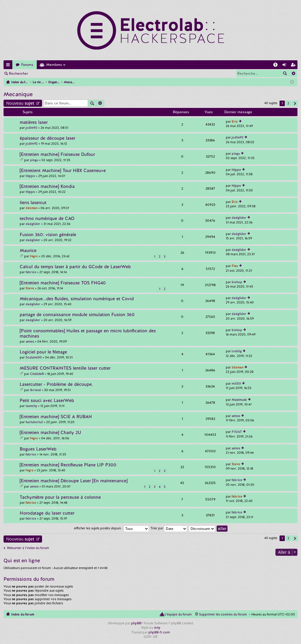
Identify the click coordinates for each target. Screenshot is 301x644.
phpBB (136, 623)
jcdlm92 (31, 128)
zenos (30, 341)
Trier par (169, 528)
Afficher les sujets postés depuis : (111, 528)
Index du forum (23, 614)
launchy (31, 406)
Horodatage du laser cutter (47, 513)
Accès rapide (9, 66)
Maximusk (239, 400)
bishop (237, 282)
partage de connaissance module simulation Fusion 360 (77, 315)
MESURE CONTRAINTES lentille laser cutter (65, 368)
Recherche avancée (293, 74)
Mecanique (18, 94)
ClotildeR (37, 374)
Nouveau (20, 103)
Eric (235, 121)
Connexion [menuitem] (285, 66)
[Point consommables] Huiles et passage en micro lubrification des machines (88, 334)
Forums (27, 65)
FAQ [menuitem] (277, 66)
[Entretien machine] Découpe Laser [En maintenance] (74, 481)
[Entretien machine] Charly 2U (50, 433)
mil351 (236, 383)
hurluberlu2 (34, 422)
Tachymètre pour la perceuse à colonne (60, 497)
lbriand (35, 390)
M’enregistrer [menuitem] (294, 66)
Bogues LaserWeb (38, 449)
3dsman (31, 208)
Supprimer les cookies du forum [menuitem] (223, 614)
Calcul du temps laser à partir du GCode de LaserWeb (75, 267)
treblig (237, 351)
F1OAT (237, 432)
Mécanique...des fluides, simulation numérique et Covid (77, 299)
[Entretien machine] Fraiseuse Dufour (57, 155)
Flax (235, 266)
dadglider (33, 224)
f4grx (34, 256)
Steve (30, 288)
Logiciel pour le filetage (43, 352)
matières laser (34, 122)
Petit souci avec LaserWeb (47, 401)
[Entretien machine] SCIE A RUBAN (56, 417)
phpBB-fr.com (159, 632)
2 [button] (288, 103)
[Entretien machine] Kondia (47, 187)
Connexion (45, 74)
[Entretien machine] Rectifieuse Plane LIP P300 (68, 465)
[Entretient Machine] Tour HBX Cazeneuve (63, 171)
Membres (54, 65)
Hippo (30, 176)
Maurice (28, 251)
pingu (34, 160)
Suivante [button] (295, 103)
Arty (157, 628)
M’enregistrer (73, 74)
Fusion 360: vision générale (48, 235)
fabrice (31, 272)
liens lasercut (33, 203)
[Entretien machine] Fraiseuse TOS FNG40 (63, 283)
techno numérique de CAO (47, 219)
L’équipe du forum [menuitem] (178, 614)
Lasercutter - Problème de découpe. (56, 384)
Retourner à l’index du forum (28, 548)
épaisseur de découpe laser (47, 138)
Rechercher (18, 74)
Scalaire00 (34, 357)
